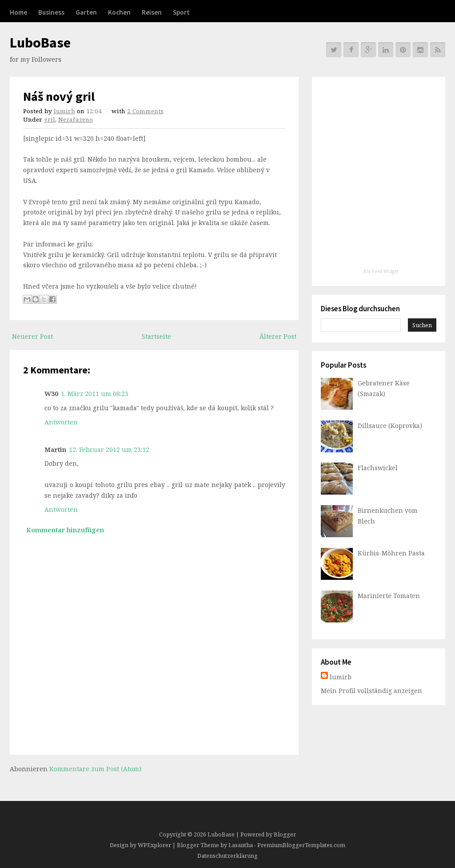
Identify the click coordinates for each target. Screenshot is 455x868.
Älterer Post (278, 336)
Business (51, 12)
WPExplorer (154, 845)
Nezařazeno (76, 119)
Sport (181, 12)
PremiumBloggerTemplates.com (301, 845)
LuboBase (40, 43)
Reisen (152, 12)
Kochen (119, 12)
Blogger (285, 834)
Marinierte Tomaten (389, 596)
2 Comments (145, 111)
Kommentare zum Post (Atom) (95, 769)
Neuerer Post (32, 336)
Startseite (156, 336)
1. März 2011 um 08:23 (95, 394)
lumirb (64, 111)
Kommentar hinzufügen (65, 530)
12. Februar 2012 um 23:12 (109, 450)
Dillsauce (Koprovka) (390, 426)
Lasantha (241, 845)
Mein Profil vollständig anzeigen (371, 691)
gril (50, 119)
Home (18, 12)
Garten (86, 12)
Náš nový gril (59, 96)
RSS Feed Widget (381, 271)
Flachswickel (378, 468)
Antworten (61, 422)
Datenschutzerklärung (227, 856)
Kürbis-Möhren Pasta (391, 553)
